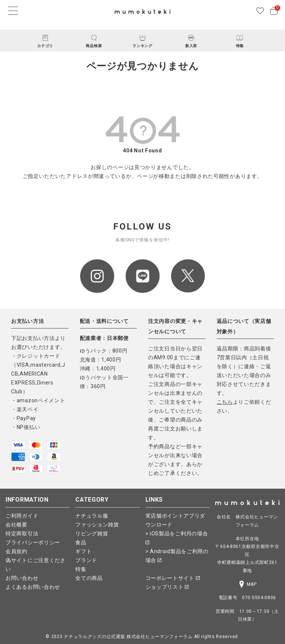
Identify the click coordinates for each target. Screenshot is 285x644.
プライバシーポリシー (33, 542)
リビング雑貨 (92, 534)
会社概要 (17, 525)
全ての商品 (89, 578)
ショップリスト (167, 587)
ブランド (86, 560)
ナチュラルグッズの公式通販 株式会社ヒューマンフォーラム (128, 637)
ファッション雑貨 (97, 525)
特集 (81, 569)
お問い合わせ (22, 578)
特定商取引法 (22, 534)
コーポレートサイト (173, 578)
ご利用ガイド (22, 516)
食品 (81, 542)
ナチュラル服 (92, 516)
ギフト (83, 551)
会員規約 (17, 551)
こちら (225, 402)
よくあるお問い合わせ (33, 587)
